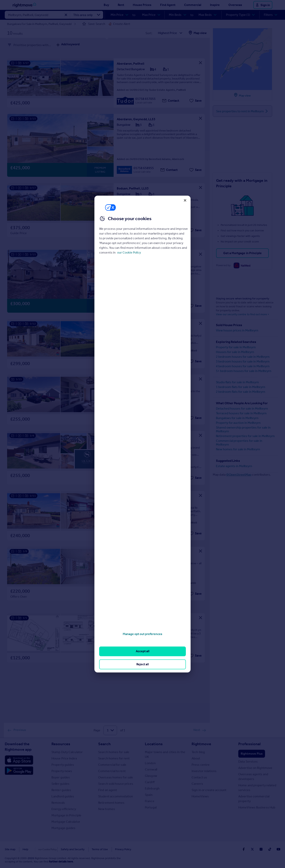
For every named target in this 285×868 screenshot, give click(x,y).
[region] (142, 434)
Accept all (143, 651)
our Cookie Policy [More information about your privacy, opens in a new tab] (129, 252)
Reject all (143, 664)
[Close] (185, 200)
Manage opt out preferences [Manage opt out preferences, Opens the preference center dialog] (142, 634)
